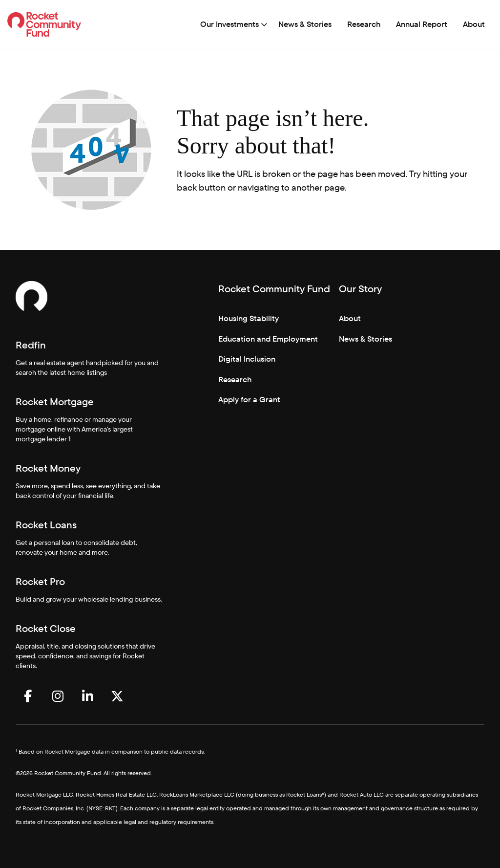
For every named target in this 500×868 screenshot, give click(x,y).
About (474, 24)
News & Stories (305, 24)
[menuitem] (231, 24)
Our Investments (229, 24)
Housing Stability (249, 318)
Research (364, 24)
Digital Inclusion (247, 359)
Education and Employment (268, 339)
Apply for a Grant (249, 400)
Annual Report (422, 24)
